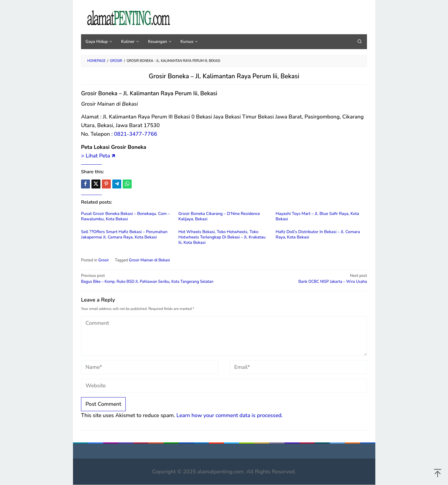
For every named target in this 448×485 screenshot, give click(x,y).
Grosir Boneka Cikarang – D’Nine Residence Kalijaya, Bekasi (219, 216)
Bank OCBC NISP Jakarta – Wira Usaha (298, 279)
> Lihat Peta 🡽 (98, 156)
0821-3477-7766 (136, 134)
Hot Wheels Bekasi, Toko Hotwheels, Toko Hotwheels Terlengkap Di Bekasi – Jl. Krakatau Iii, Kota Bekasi (222, 237)
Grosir (104, 260)
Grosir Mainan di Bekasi (150, 260)
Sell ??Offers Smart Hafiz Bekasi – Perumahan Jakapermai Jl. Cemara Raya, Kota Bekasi (124, 234)
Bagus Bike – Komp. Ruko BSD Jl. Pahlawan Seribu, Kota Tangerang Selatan (150, 279)
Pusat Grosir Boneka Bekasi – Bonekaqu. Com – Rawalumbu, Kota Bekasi (125, 216)
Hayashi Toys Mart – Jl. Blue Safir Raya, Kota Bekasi (317, 216)
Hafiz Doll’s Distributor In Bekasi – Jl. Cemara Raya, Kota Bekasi (318, 234)
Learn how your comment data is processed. (230, 415)
